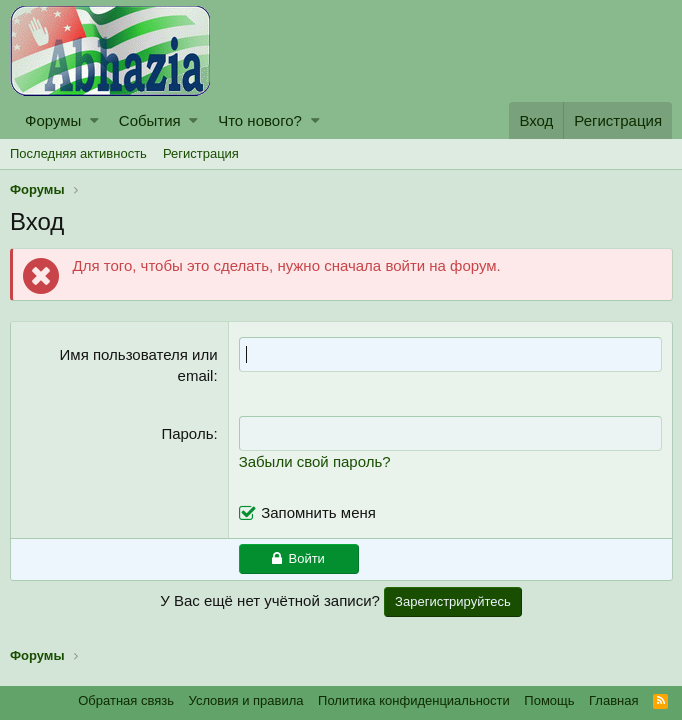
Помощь (549, 700)
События (150, 120)
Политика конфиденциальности (414, 700)
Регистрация (201, 153)
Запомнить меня (318, 512)
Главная (613, 700)
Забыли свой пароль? (315, 461)
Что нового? (260, 120)
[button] (94, 120)
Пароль (188, 433)
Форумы (53, 120)
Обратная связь (126, 700)
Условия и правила (246, 700)
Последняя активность (78, 153)
